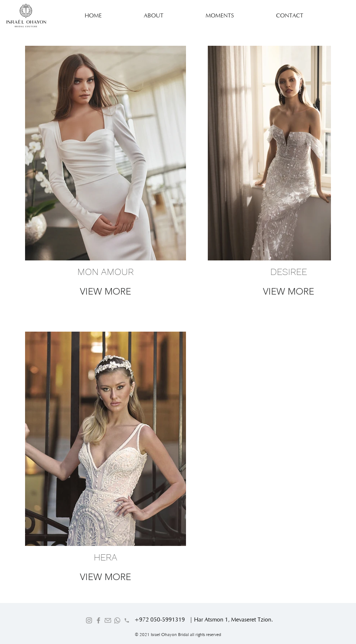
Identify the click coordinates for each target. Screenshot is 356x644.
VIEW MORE (106, 291)
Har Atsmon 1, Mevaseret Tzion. (233, 619)
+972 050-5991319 (160, 619)
